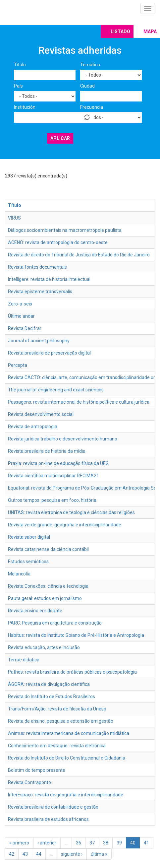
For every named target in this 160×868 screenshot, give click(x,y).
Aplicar (60, 138)
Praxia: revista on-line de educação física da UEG (58, 463)
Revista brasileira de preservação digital (49, 353)
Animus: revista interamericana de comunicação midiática (69, 733)
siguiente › (72, 854)
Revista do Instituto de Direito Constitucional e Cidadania (67, 758)
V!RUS (14, 218)
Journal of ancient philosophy (39, 341)
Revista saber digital (29, 537)
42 (12, 854)
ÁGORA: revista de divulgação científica (49, 684)
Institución (25, 107)
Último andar (21, 316)
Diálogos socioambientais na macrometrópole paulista (65, 230)
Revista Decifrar (25, 328)
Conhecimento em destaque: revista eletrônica (57, 746)
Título (20, 65)
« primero (19, 843)
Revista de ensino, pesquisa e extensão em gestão (61, 721)
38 (106, 843)
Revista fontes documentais (37, 267)
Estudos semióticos (28, 562)
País (18, 86)
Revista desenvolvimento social (41, 414)
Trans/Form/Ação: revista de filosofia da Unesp (57, 709)
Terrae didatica (24, 660)
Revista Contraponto (29, 782)
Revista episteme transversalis (40, 292)
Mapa (150, 32)
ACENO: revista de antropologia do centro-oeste (58, 242)
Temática (90, 65)
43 (25, 854)
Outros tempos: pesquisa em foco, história (52, 500)
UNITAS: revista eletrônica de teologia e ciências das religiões (71, 512)
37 (92, 843)
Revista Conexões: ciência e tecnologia (48, 586)
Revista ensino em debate (35, 611)
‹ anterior (47, 843)
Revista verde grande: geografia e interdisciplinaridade (65, 525)
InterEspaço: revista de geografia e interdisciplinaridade (66, 795)
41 (146, 843)
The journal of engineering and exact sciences (56, 390)
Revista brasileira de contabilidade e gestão (53, 807)
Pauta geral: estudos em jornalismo (45, 598)
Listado (120, 32)
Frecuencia (92, 107)
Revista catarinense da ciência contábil (48, 549)
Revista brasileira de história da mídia (47, 451)
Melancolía (19, 574)
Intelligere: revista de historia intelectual (49, 279)
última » (99, 854)
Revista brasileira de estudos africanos (48, 819)
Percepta (18, 365)
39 (119, 843)
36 (79, 843)
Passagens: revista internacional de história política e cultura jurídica (79, 402)
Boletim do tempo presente (37, 770)
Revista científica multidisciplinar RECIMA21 (53, 476)
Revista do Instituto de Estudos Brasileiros (52, 697)
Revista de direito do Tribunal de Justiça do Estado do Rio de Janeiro (79, 255)
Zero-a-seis (20, 304)
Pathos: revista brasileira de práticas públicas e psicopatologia (72, 672)
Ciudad (87, 86)
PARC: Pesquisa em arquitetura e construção (55, 623)
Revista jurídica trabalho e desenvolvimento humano (63, 439)
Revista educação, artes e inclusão (44, 647)
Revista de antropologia (33, 427)
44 (39, 854)
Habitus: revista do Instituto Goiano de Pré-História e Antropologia (76, 635)
